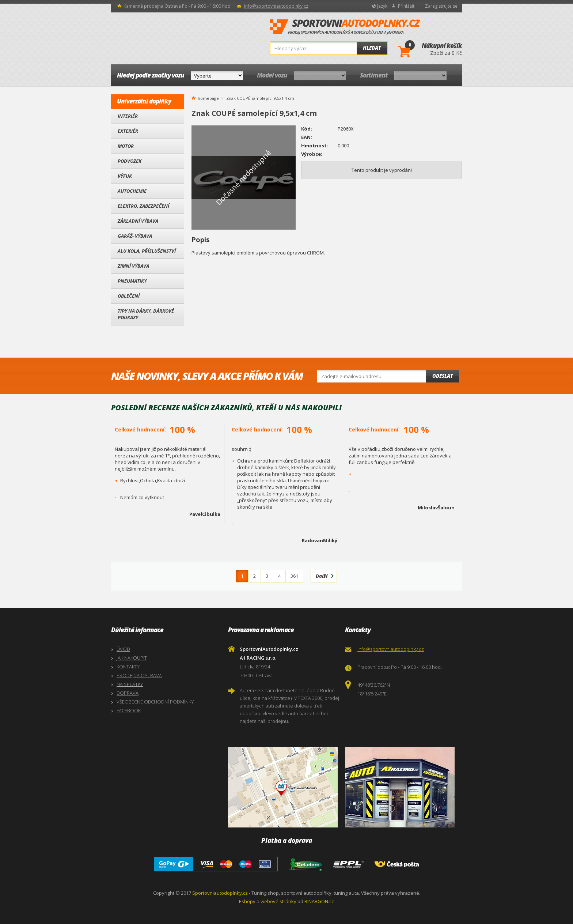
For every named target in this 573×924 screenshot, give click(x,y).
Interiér (128, 116)
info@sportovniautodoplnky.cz (276, 6)
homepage (208, 98)
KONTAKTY (128, 667)
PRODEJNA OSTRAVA (139, 675)
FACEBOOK (129, 710)
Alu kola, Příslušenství (147, 251)
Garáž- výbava (135, 236)
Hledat (372, 48)
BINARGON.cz (319, 901)
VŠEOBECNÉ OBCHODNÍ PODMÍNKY (155, 702)
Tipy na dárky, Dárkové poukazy (146, 314)
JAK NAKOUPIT (132, 658)
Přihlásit (406, 6)
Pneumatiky (132, 281)
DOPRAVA (128, 693)
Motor (126, 146)
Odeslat (443, 376)
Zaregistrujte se (441, 6)
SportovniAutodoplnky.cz (345, 27)
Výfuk (125, 176)
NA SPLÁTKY (130, 684)
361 (294, 576)
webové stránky (278, 901)
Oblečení (129, 296)
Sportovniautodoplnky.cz (220, 893)
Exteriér (128, 131)
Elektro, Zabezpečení (143, 206)
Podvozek (130, 161)
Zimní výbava (133, 266)
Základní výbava (138, 221)
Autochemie (132, 191)
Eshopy (247, 901)
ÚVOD (123, 649)
